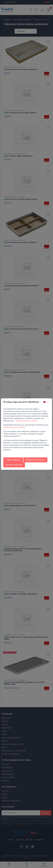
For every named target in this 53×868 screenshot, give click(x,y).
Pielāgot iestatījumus (35, 460)
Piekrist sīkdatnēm (13, 460)
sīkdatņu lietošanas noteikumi (26, 421)
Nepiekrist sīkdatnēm (14, 465)
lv (46, 402)
